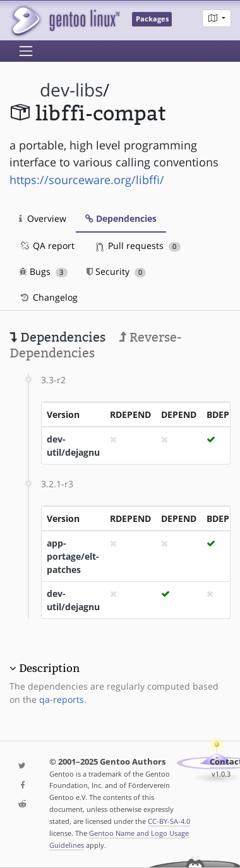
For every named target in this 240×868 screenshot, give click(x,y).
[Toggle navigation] (26, 51)
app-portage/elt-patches (73, 556)
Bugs (43, 271)
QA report (47, 246)
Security (117, 271)
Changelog (48, 297)
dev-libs (71, 90)
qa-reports (62, 699)
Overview (43, 218)
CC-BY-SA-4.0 (169, 821)
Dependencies (121, 218)
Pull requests (138, 246)
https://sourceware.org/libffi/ (87, 180)
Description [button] (49, 668)
